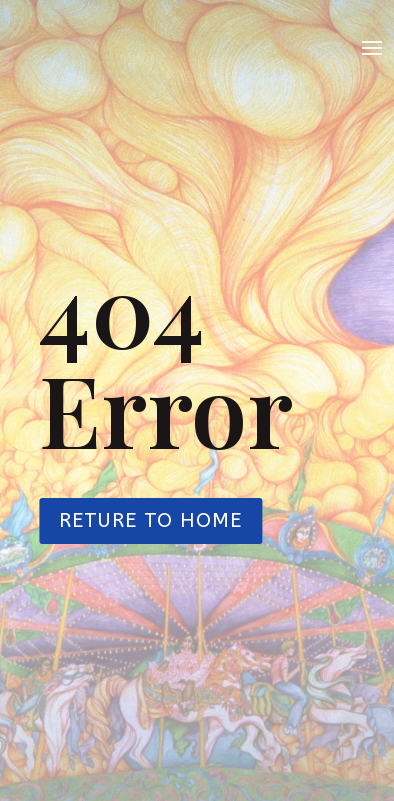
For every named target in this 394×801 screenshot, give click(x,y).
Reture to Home (150, 520)
